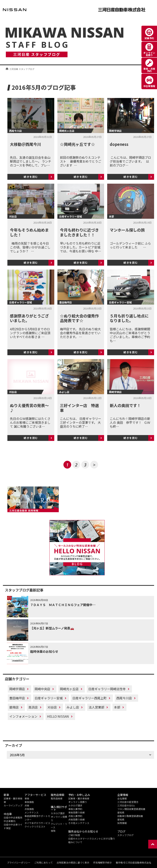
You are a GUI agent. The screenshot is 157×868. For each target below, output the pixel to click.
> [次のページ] (94, 465)
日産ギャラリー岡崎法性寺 (107, 689)
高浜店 (33, 707)
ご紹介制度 (74, 835)
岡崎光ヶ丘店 (69, 689)
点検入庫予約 (75, 816)
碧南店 (14, 707)
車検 (27, 798)
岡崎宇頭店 (17, 689)
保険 (53, 831)
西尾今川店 (124, 698)
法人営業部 (96, 707)
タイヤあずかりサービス (37, 823)
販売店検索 (57, 798)
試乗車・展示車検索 (79, 798)
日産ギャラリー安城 (49, 698)
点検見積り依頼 (76, 819)
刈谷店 (52, 707)
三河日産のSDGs (126, 805)
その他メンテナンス (79, 823)
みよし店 (73, 707)
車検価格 (29, 802)
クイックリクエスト (35, 826)
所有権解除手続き (103, 863)
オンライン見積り (78, 802)
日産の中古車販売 (13, 817)
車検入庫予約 (75, 809)
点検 (27, 805)
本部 (117, 707)
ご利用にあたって (43, 863)
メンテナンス (32, 812)
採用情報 (122, 823)
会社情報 (122, 798)
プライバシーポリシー (19, 863)
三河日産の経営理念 (128, 802)
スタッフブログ (125, 835)
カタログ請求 (58, 813)
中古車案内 (10, 821)
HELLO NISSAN (58, 716)
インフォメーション (23, 716)
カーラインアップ (13, 805)
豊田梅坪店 (17, 698)
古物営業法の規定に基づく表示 (73, 863)
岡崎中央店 (42, 689)
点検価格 (29, 809)
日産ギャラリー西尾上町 (89, 698)
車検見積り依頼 (76, 812)
